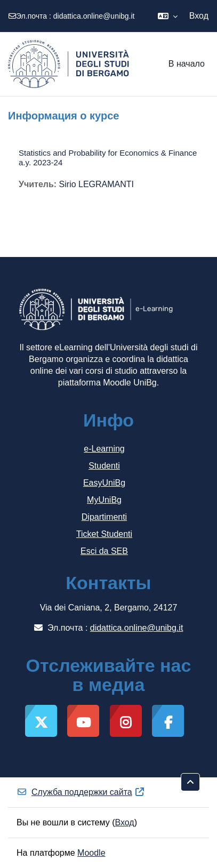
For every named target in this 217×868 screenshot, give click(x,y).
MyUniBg (104, 500)
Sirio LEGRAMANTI (97, 184)
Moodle (91, 853)
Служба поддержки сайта (81, 792)
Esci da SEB (104, 551)
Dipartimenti (104, 517)
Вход (199, 16)
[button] (168, 16)
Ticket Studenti (104, 534)
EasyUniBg (104, 483)
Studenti (104, 466)
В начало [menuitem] (187, 64)
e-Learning (104, 449)
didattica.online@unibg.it (94, 16)
